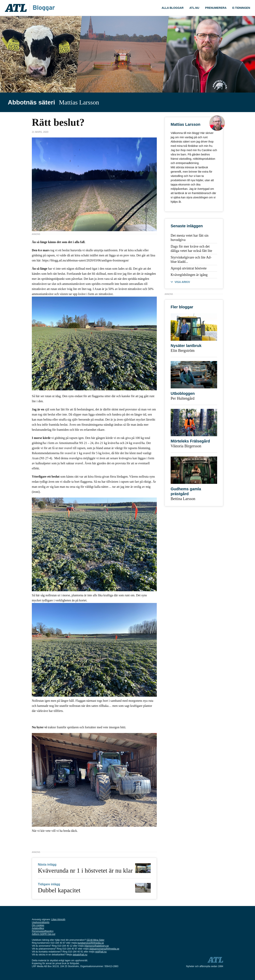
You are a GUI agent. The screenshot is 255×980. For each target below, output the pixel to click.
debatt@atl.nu (80, 955)
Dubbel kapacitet (59, 890)
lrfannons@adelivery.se (97, 946)
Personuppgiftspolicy (43, 931)
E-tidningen (241, 8)
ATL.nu (194, 8)
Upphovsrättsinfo (41, 922)
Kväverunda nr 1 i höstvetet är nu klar (85, 870)
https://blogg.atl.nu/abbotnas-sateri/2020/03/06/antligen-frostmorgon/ (86, 260)
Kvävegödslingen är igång (189, 275)
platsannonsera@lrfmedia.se (104, 949)
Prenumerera (216, 8)
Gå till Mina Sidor (95, 940)
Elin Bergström (183, 350)
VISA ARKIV (182, 282)
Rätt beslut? (58, 122)
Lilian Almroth (58, 919)
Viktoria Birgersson (186, 446)
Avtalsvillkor (38, 928)
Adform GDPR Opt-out (44, 934)
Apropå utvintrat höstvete (189, 268)
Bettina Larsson (183, 499)
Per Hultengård (183, 398)
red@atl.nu (101, 952)
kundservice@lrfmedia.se (91, 943)
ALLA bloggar (173, 8)
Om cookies (38, 925)
